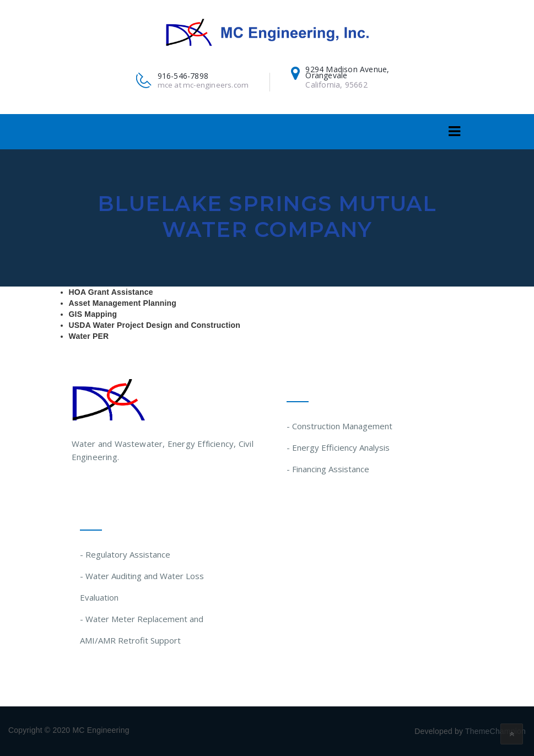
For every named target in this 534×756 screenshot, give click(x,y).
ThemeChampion (495, 731)
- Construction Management (339, 426)
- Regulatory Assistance (125, 554)
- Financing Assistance (328, 469)
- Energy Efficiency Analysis (338, 447)
